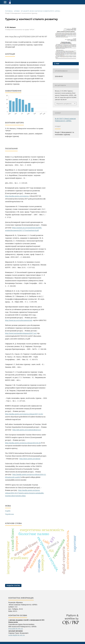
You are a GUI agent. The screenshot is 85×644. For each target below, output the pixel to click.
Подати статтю (13, 585)
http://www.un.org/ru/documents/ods (19, 320)
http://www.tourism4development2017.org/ (21, 333)
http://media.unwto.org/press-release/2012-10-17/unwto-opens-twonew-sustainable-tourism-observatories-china (25, 493)
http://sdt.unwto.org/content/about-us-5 (27, 430)
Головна (9, 11)
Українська (10, 514)
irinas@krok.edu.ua (16, 629)
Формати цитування (64, 104)
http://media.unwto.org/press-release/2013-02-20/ (23, 443)
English (8, 511)
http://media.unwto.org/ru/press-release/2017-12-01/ (24, 414)
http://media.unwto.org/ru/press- (17, 196)
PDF (57, 64)
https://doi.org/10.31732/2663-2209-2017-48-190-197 (28, 37)
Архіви (17, 11)
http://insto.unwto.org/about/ (30, 459)
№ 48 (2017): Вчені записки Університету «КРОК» (41, 11)
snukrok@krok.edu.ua (17, 635)
